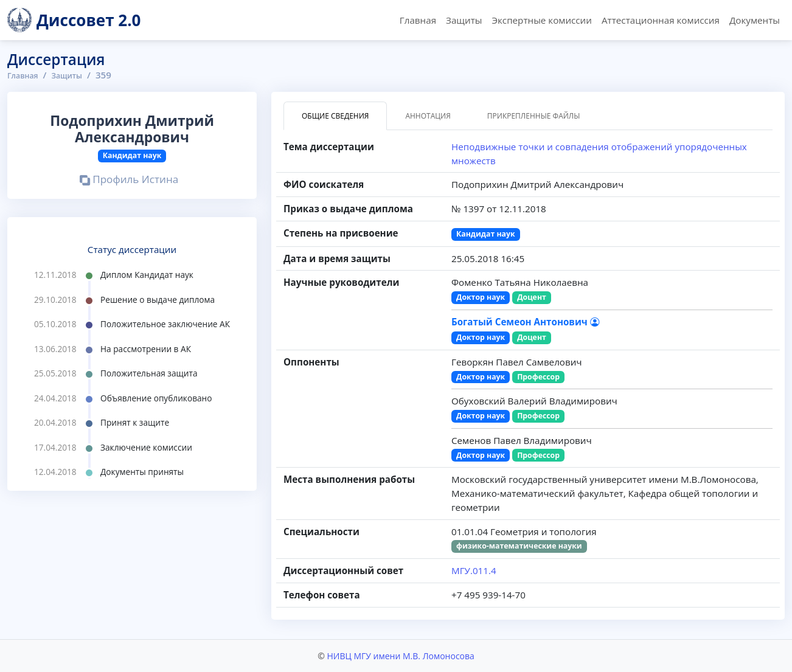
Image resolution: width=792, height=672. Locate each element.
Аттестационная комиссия (661, 20)
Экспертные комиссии (541, 20)
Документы (755, 20)
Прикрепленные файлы (534, 116)
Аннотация (428, 116)
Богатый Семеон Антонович (525, 322)
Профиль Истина (129, 180)
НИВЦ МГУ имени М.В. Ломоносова (400, 656)
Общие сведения (335, 116)
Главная (418, 20)
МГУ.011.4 (474, 570)
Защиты (464, 20)
